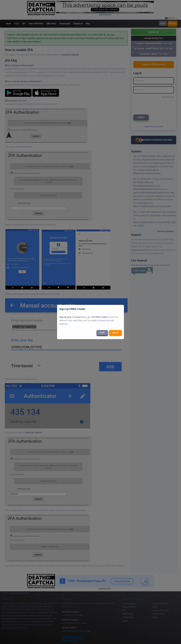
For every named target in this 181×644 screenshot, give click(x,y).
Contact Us (79, 317)
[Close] (121, 309)
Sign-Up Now (65, 317)
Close (102, 333)
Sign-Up (115, 333)
